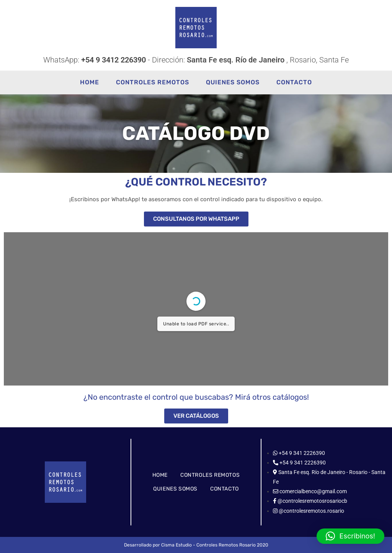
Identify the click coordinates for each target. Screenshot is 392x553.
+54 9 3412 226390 (114, 60)
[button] (350, 536)
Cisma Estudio (176, 545)
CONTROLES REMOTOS (210, 475)
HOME (160, 475)
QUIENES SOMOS (175, 489)
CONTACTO (225, 489)
